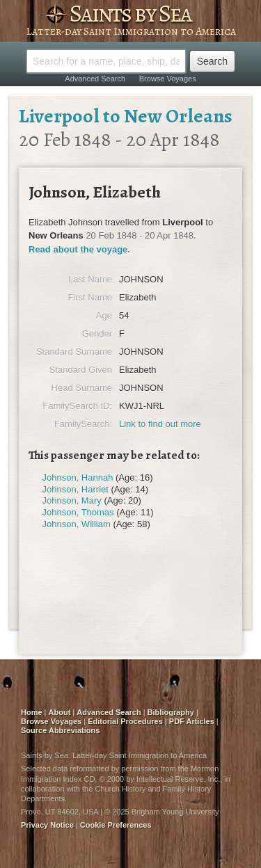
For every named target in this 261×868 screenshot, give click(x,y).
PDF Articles (192, 721)
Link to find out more (160, 424)
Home (32, 712)
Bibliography (171, 712)
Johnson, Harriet (76, 489)
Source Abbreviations (60, 730)
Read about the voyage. (79, 249)
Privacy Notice (47, 825)
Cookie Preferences (116, 825)
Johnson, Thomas (78, 512)
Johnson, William (77, 524)
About (60, 712)
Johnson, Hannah (78, 477)
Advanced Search (95, 79)
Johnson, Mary (72, 500)
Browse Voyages (168, 79)
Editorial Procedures (125, 721)
